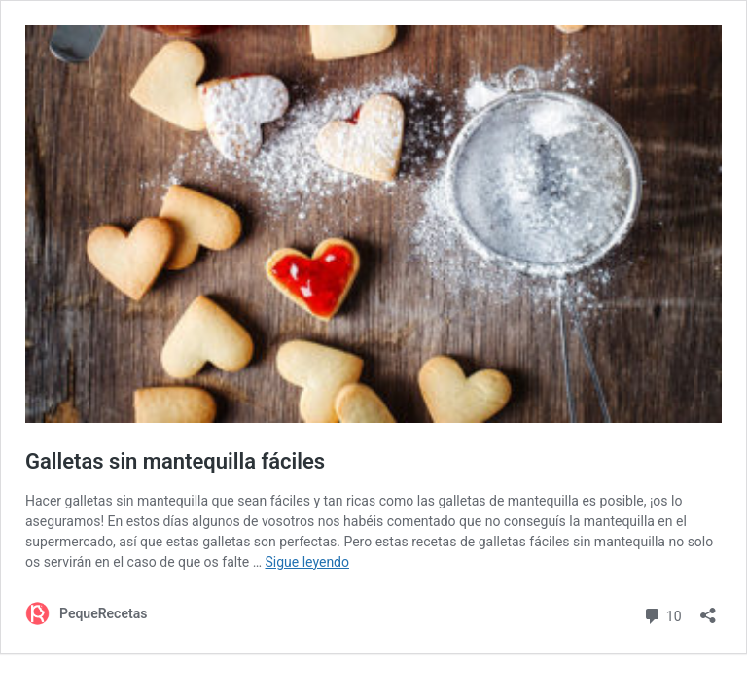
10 (662, 614)
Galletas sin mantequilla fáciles (175, 461)
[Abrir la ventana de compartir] (708, 609)
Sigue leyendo (307, 562)
